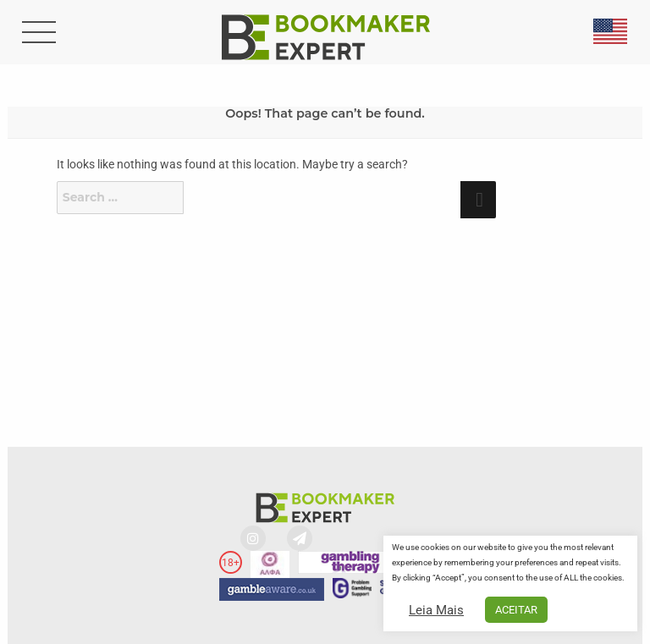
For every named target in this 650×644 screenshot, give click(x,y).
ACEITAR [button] (516, 610)
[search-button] (37, 34)
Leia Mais (436, 610)
